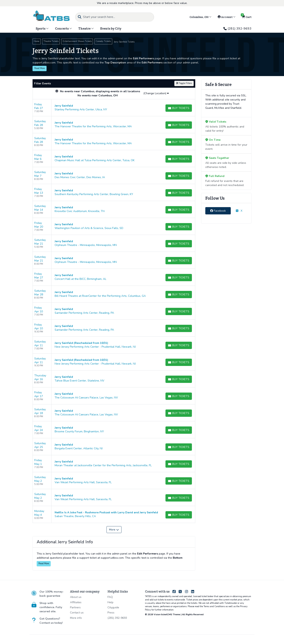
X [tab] (239, 211)
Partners (75, 607)
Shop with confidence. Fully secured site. (51, 607)
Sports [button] (42, 28)
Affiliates (76, 602)
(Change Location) (156, 93)
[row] (114, 108)
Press (111, 613)
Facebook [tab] (218, 211)
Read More (40, 68)
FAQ (110, 597)
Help (110, 602)
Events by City (111, 28)
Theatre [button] (86, 28)
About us (76, 597)
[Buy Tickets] (179, 108)
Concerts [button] (64, 28)
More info (76, 618)
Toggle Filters (184, 83)
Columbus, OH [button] (200, 17)
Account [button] (227, 17)
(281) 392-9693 (237, 29)
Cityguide (113, 607)
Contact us (77, 613)
